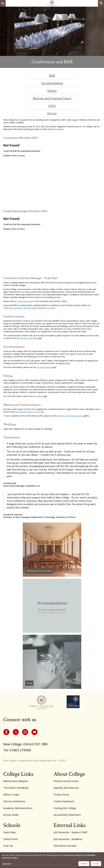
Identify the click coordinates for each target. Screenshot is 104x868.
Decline (84, 864)
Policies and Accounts (66, 781)
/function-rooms (52, 550)
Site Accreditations (14, 801)
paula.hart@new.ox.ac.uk (43, 308)
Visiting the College (65, 808)
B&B (52, 76)
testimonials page (25, 301)
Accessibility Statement (67, 815)
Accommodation (52, 83)
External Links (70, 825)
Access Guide (11, 815)
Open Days (10, 832)
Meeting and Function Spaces (52, 98)
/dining (52, 662)
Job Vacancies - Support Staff (70, 832)
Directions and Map (28, 338)
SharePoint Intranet (65, 846)
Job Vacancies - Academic (68, 839)
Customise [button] (6, 864)
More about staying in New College (52, 610)
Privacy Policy (61, 795)
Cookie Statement (64, 801)
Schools (12, 825)
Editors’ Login (11, 795)
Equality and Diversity (66, 788)
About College (69, 774)
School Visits (11, 839)
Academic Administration (18, 808)
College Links (18, 774)
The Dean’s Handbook (16, 788)
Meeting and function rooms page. (29, 412)
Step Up (8, 846)
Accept (96, 864)
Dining (52, 91)
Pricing (52, 113)
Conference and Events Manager (18, 308)
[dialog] (52, 860)
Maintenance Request (16, 781)
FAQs (52, 106)
